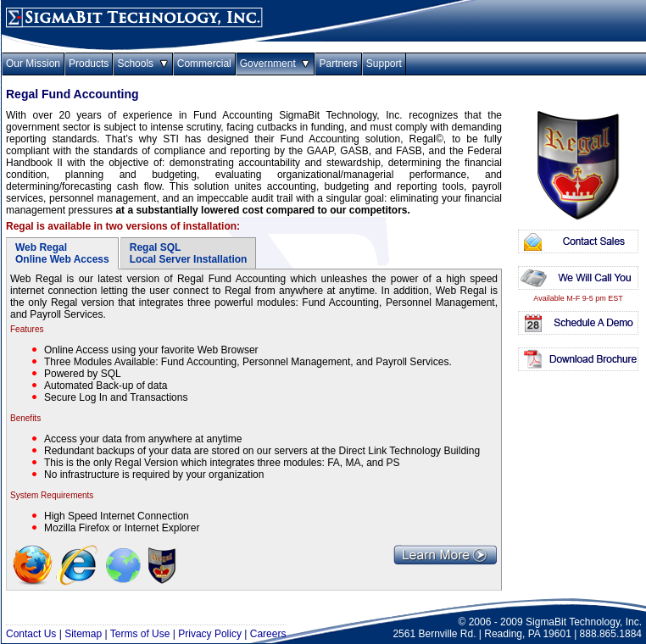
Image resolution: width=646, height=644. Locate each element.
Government (276, 64)
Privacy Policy (210, 634)
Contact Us (31, 634)
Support (384, 64)
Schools (142, 64)
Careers (268, 634)
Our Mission (33, 64)
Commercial (204, 64)
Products (89, 64)
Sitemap (83, 634)
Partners (338, 64)
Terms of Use (140, 634)
